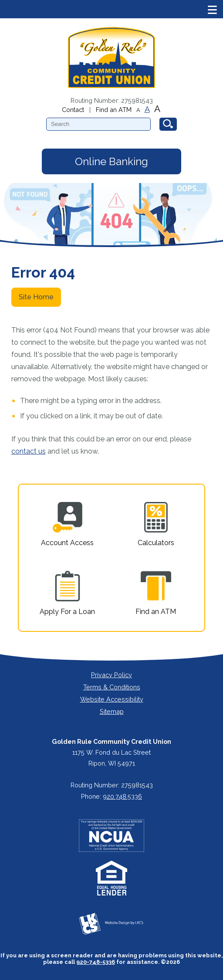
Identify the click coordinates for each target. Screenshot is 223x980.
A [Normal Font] (147, 109)
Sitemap (112, 711)
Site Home (36, 297)
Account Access (67, 524)
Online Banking (111, 161)
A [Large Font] (157, 109)
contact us (29, 451)
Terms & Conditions (112, 687)
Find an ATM (114, 110)
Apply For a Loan (67, 593)
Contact (73, 110)
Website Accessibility (112, 699)
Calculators (156, 524)
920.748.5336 (122, 796)
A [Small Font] (138, 110)
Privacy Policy (111, 675)
